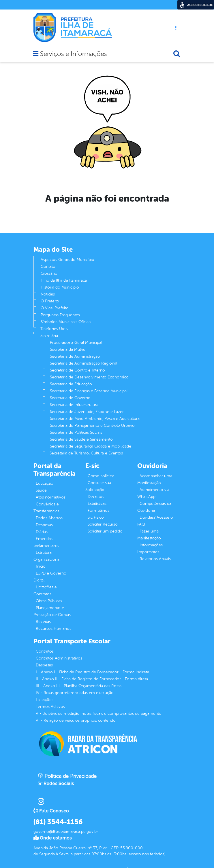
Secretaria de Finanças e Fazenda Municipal (89, 391)
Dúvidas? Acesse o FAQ (155, 521)
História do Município (60, 287)
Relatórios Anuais (155, 559)
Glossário (49, 273)
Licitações (45, 700)
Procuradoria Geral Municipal (76, 343)
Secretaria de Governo (70, 398)
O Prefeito (50, 301)
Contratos (45, 651)
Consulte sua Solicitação (98, 486)
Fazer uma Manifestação (149, 535)
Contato (48, 267)
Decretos (96, 497)
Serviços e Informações (73, 54)
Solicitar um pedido (105, 531)
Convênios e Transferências (46, 508)
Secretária (49, 336)
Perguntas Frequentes (60, 315)
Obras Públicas (49, 601)
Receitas (43, 622)
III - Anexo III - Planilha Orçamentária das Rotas (79, 686)
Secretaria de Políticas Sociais (76, 432)
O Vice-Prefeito (55, 308)
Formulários (98, 510)
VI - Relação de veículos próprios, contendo (76, 720)
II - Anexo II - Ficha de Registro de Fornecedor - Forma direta (92, 679)
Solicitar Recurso (103, 524)
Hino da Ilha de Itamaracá (64, 280)
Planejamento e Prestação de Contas (52, 611)
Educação (45, 483)
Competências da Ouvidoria (154, 507)
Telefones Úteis (54, 329)
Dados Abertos (49, 518)
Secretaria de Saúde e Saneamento (81, 439)
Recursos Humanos (53, 629)
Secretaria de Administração (75, 356)
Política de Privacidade (67, 776)
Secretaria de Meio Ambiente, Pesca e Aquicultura (95, 419)
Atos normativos (51, 497)
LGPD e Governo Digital (50, 577)
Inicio (41, 566)
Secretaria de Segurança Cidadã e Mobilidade (91, 446)
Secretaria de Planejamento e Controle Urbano (92, 426)
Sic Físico (96, 517)
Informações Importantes (150, 548)
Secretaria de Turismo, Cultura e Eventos (86, 453)
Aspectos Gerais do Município (67, 260)
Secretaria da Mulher (68, 349)
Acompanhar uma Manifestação (155, 479)
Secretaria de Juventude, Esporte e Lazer (87, 412)
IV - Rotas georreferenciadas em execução (75, 693)
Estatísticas (97, 504)
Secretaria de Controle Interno (77, 370)
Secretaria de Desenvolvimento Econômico (89, 377)
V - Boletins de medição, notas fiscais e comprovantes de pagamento (99, 713)
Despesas (44, 525)
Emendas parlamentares (46, 542)
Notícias (48, 294)
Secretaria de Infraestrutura (74, 405)
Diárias (42, 532)
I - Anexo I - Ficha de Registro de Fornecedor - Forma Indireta (92, 672)
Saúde (41, 490)
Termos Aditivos (50, 707)
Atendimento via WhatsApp (153, 493)
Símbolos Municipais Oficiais (66, 322)
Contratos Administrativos (59, 658)
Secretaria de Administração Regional (83, 363)
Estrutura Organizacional (47, 556)
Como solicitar (101, 476)
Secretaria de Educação (71, 384)
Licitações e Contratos (45, 591)
